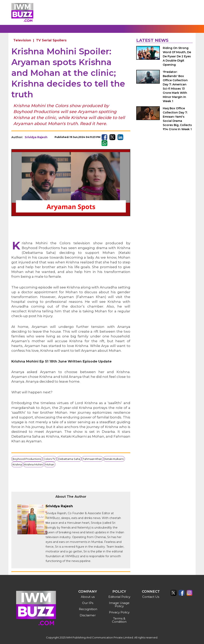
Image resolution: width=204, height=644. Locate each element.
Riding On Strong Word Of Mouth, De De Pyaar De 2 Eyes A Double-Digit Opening (177, 56)
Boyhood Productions (27, 459)
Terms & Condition (119, 620)
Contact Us (151, 597)
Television (22, 40)
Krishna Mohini (34, 464)
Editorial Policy (119, 597)
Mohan (50, 464)
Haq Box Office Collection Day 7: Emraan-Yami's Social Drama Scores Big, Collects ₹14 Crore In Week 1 (177, 119)
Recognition (88, 609)
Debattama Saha (69, 459)
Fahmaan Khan (92, 459)
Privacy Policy (119, 612)
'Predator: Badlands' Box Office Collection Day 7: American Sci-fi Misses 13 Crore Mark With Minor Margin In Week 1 (175, 86)
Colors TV (50, 459)
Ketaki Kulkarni (114, 459)
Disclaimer (88, 615)
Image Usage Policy (119, 604)
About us (88, 597)
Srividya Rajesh (36, 137)
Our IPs (88, 603)
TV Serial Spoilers (51, 40)
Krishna (17, 464)
